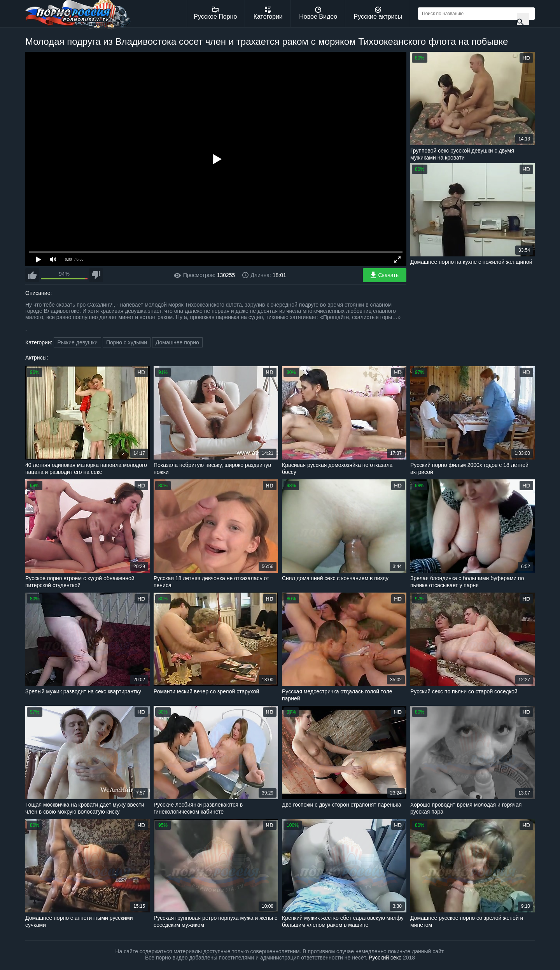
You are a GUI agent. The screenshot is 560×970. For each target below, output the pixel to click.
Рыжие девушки (77, 342)
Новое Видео (318, 13)
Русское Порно (215, 13)
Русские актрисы (378, 13)
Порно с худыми (127, 342)
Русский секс (385, 958)
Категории (268, 13)
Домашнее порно (177, 342)
